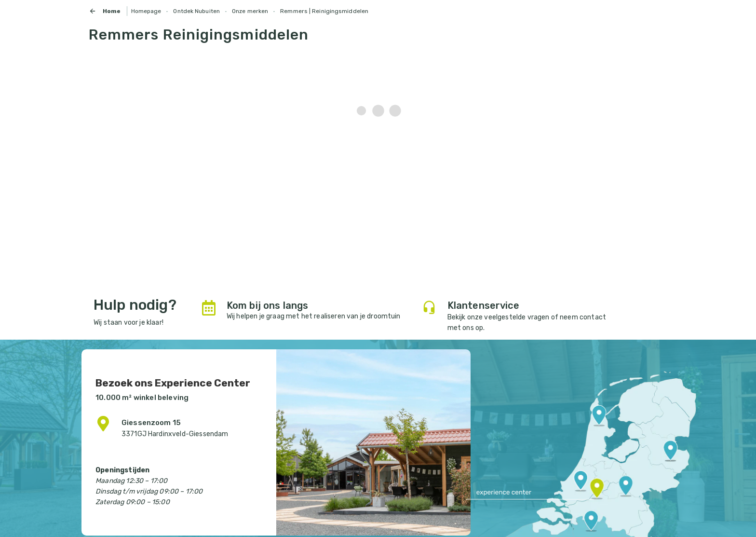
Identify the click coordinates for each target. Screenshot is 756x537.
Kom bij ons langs (268, 305)
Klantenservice (483, 305)
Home (105, 11)
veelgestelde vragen (517, 317)
